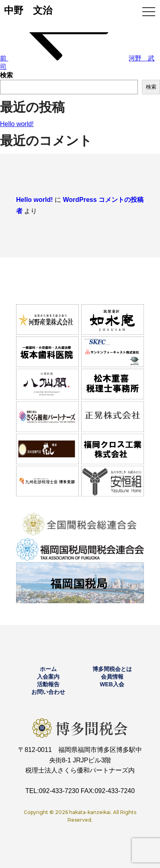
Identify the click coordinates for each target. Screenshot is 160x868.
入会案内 (48, 677)
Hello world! (17, 124)
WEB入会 (112, 684)
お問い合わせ (48, 692)
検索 (6, 75)
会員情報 (112, 677)
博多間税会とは (112, 669)
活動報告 (48, 684)
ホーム (48, 669)
